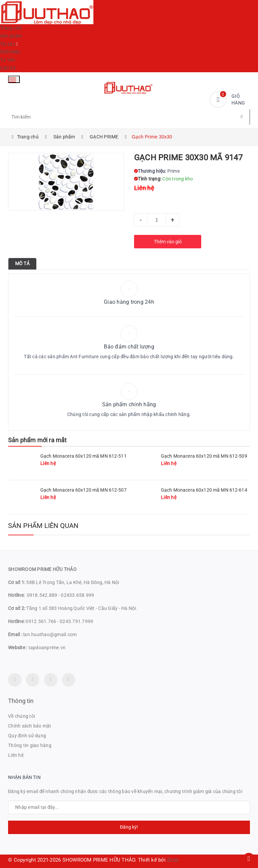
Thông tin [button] (21, 701)
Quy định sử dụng (27, 736)
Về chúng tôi (21, 716)
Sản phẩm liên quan (43, 526)
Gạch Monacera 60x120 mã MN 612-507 (83, 490)
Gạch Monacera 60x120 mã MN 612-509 (204, 456)
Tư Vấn (8, 60)
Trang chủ (11, 28)
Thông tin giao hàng (30, 745)
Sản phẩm (11, 36)
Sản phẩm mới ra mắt (37, 440)
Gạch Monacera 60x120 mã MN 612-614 (204, 490)
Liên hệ (8, 68)
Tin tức (8, 44)
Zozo (173, 860)
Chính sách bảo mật (30, 726)
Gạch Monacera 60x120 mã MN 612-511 (83, 456)
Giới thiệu (10, 52)
